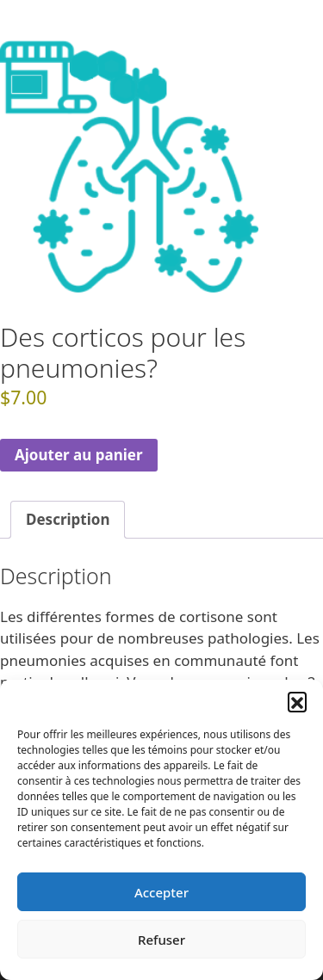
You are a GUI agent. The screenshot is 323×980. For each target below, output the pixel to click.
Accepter (161, 892)
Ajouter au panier (79, 455)
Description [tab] (68, 519)
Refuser (161, 940)
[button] (297, 701)
